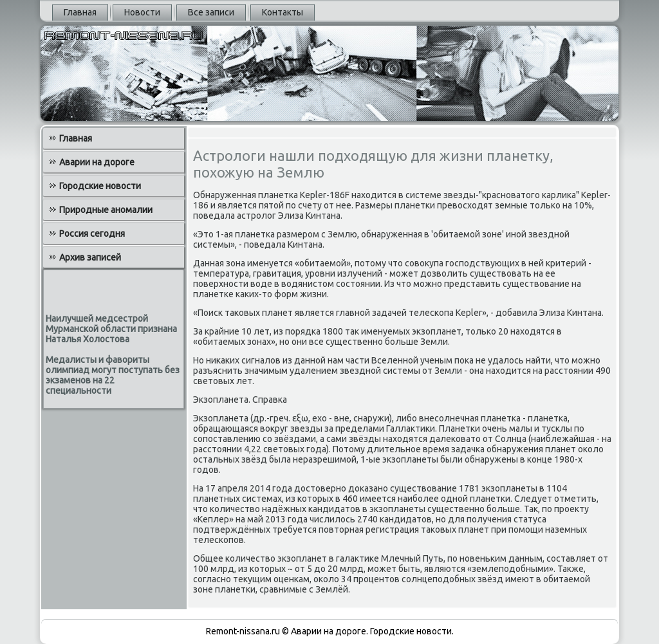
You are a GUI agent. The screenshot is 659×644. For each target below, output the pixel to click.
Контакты (283, 12)
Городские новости (100, 186)
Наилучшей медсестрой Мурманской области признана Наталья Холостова (111, 329)
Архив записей (90, 257)
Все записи (211, 12)
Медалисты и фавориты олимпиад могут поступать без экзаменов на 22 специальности (113, 375)
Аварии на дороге (97, 162)
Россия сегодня (92, 234)
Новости (142, 12)
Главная (80, 12)
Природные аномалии (106, 210)
